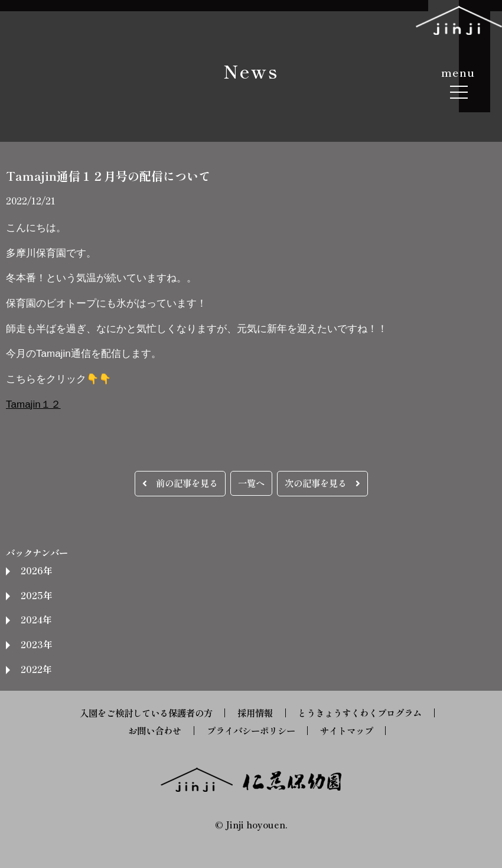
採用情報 (255, 713)
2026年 (36, 570)
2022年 (36, 669)
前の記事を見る (180, 483)
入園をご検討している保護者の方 (146, 713)
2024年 (36, 619)
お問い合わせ (155, 730)
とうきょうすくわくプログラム (360, 713)
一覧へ (251, 483)
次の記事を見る (322, 483)
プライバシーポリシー (251, 730)
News (251, 71)
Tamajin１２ (33, 404)
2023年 (36, 644)
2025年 (36, 595)
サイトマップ (347, 730)
